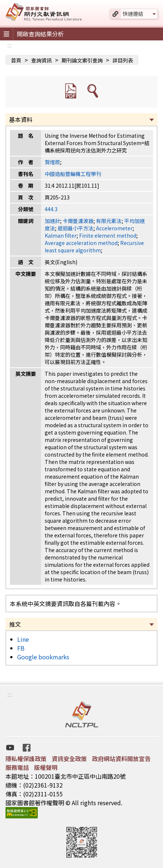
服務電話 (17, 767)
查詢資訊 (41, 60)
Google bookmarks (43, 657)
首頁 (16, 60)
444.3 (51, 209)
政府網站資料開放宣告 (121, 759)
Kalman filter (61, 235)
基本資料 (21, 119)
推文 (15, 624)
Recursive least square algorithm (94, 246)
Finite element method (108, 235)
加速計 (52, 221)
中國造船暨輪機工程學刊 (73, 174)
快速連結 (133, 14)
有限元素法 (109, 221)
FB (21, 648)
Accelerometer (114, 228)
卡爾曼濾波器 (78, 221)
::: (10, 45)
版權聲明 (46, 767)
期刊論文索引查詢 (82, 60)
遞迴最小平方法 (75, 228)
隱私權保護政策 (26, 759)
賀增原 (52, 162)
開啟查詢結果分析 (40, 34)
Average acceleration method (81, 243)
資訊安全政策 (69, 759)
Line (23, 639)
